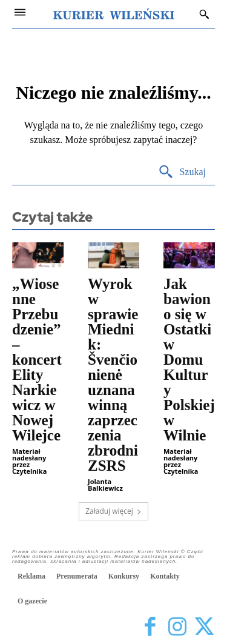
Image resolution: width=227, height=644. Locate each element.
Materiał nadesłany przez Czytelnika (29, 461)
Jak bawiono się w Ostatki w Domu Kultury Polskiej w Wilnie (189, 360)
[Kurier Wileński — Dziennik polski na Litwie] (114, 14)
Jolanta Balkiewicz (105, 485)
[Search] (182, 172)
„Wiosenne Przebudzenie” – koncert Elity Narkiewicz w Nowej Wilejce (37, 360)
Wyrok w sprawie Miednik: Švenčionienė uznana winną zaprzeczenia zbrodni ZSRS (113, 375)
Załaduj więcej (113, 511)
